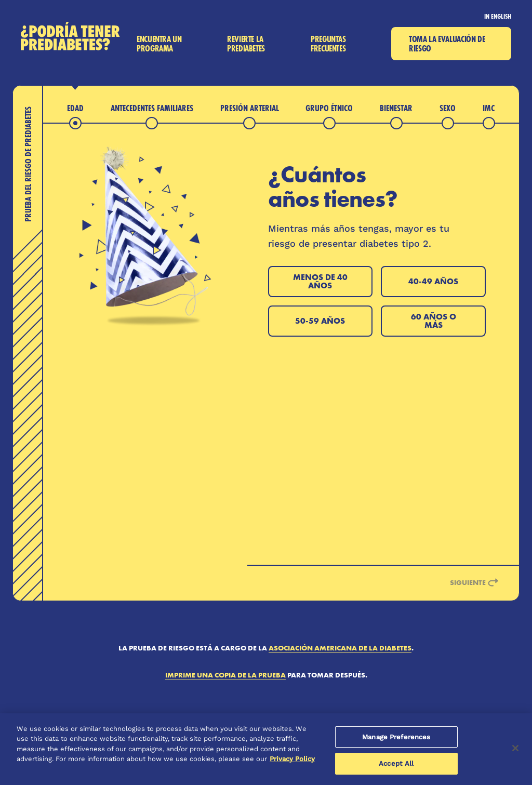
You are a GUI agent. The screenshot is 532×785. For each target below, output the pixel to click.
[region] (266, 749)
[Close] (515, 748)
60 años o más (434, 321)
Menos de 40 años (320, 281)
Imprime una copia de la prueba (225, 675)
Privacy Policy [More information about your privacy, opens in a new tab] (292, 759)
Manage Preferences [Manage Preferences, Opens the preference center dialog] (396, 737)
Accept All (396, 763)
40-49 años (433, 281)
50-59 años (320, 321)
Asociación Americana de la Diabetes (340, 648)
